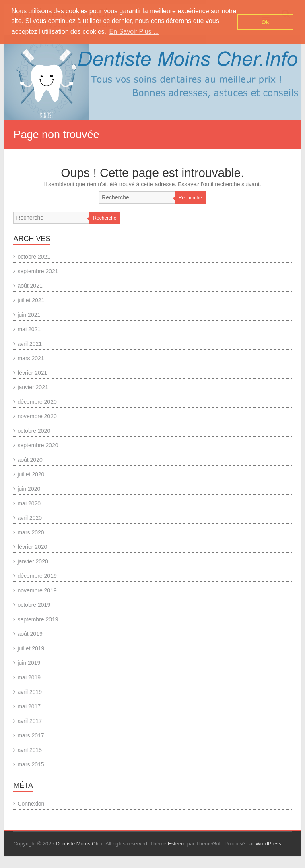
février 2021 (32, 373)
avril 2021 (30, 344)
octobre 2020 (34, 431)
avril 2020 (30, 518)
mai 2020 (29, 503)
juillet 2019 (31, 648)
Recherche (190, 198)
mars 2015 (31, 764)
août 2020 (30, 460)
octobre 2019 (34, 605)
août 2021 (30, 286)
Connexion (31, 804)
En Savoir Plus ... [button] (134, 32)
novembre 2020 (37, 416)
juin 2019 (29, 663)
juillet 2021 (31, 300)
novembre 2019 (37, 590)
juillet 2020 (31, 474)
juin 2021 (29, 315)
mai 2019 (29, 677)
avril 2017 (30, 721)
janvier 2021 (33, 387)
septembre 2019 (38, 619)
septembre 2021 (38, 271)
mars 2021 (31, 358)
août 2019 (30, 634)
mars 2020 (31, 532)
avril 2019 (30, 692)
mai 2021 (29, 329)
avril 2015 (30, 750)
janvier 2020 (33, 561)
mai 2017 (29, 706)
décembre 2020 (37, 402)
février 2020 (32, 547)
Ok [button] (265, 22)
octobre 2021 (34, 257)
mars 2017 (31, 735)
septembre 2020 (38, 445)
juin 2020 (29, 489)
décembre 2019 (37, 576)
